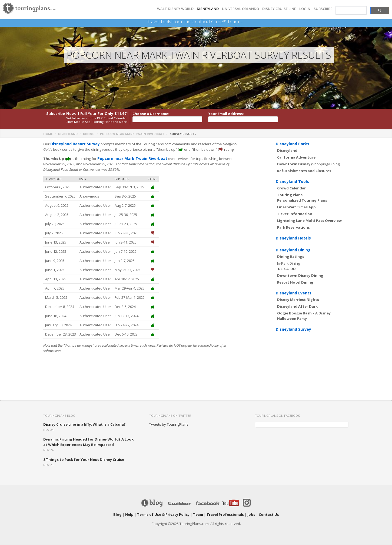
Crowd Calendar (291, 188)
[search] (351, 11)
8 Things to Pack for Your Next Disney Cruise (84, 460)
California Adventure (296, 157)
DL (280, 269)
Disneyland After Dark (297, 307)
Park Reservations (293, 228)
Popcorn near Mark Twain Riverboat (132, 134)
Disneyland (68, 134)
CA (286, 269)
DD (293, 269)
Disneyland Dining (293, 250)
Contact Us (269, 515)
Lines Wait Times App (296, 207)
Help (129, 515)
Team (198, 515)
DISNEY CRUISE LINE (279, 9)
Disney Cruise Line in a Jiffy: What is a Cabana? (84, 425)
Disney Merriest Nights (298, 300)
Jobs (251, 515)
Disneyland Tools (292, 182)
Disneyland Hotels (293, 238)
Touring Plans (290, 195)
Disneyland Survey (293, 329)
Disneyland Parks (293, 144)
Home (48, 134)
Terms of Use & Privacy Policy (163, 515)
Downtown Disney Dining (300, 276)
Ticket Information (295, 214)
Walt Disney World (175, 9)
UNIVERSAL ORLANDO (240, 9)
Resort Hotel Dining (295, 283)
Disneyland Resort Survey (73, 144)
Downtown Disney (294, 164)
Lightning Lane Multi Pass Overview (309, 221)
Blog (117, 515)
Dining (89, 134)
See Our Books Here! (245, 22)
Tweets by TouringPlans (169, 425)
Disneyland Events (294, 293)
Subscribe (323, 9)
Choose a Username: (151, 114)
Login (305, 9)
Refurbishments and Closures (304, 171)
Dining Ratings (291, 257)
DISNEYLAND (208, 9)
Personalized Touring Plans (302, 201)
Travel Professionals (225, 515)
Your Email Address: (226, 114)
